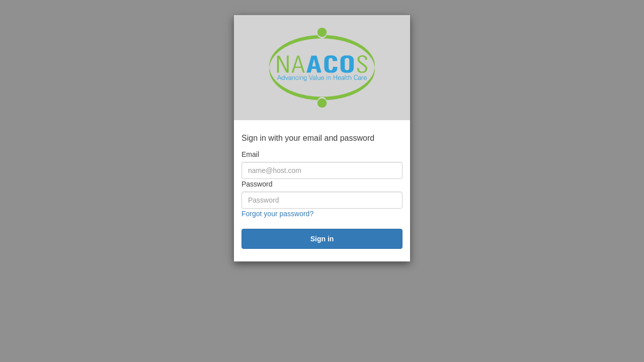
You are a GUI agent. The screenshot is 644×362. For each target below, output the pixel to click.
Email (250, 154)
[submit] (322, 239)
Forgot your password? (277, 214)
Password (257, 184)
